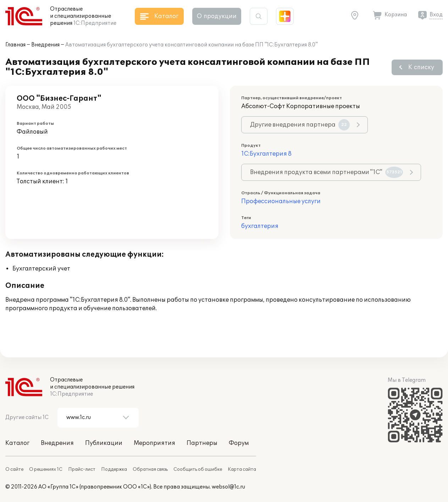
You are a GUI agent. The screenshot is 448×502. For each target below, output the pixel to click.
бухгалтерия (260, 226)
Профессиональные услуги (281, 201)
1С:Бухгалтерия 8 (266, 154)
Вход (436, 15)
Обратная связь (150, 469)
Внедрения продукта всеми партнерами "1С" (327, 172)
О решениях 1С (46, 469)
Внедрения (45, 45)
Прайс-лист (82, 469)
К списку (421, 67)
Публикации (104, 443)
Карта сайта (242, 469)
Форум (239, 443)
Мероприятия (154, 443)
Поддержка (114, 469)
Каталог (17, 443)
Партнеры (202, 443)
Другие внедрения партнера (300, 125)
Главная (15, 45)
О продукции (217, 16)
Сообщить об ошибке (198, 469)
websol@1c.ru (228, 487)
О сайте (14, 469)
